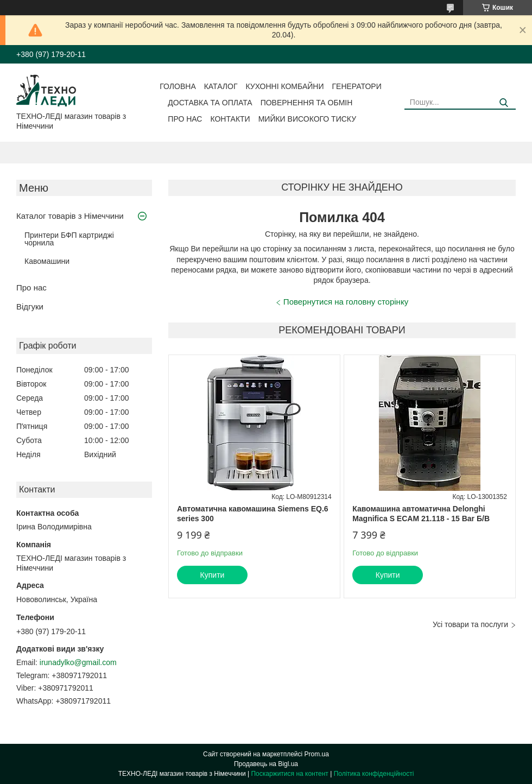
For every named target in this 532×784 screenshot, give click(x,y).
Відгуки (30, 306)
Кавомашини (47, 261)
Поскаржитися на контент (289, 774)
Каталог (221, 86)
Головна (178, 86)
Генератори (357, 86)
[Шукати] (503, 103)
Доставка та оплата (210, 103)
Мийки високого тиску (307, 119)
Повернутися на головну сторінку (346, 302)
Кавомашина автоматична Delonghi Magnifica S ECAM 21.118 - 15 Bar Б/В (421, 514)
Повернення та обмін (307, 103)
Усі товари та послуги (470, 624)
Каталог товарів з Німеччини (70, 216)
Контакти (230, 119)
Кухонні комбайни (285, 86)
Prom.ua (317, 754)
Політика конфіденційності (374, 774)
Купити (213, 575)
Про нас (185, 119)
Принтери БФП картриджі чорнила (69, 239)
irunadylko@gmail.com (78, 662)
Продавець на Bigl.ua (266, 764)
